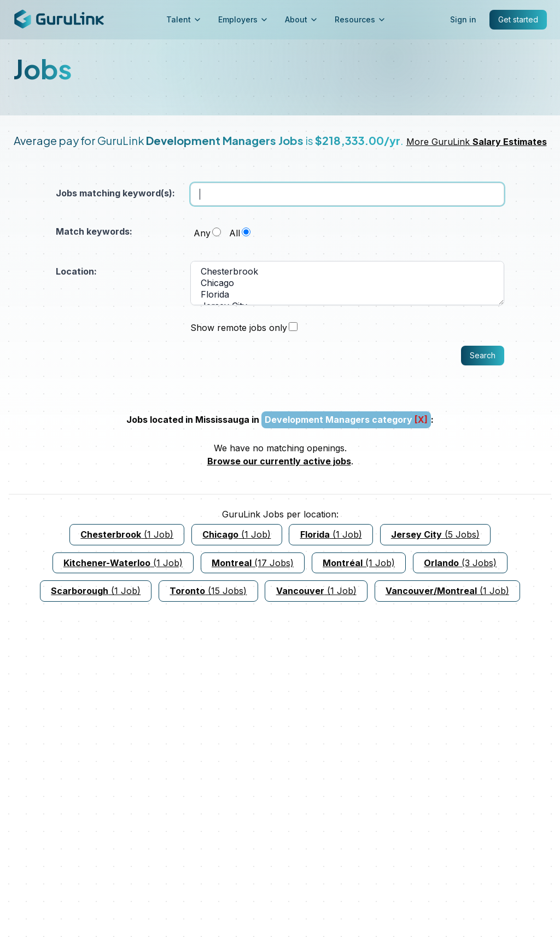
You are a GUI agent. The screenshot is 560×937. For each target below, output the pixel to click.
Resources (360, 19)
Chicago (347, 283)
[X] (421, 420)
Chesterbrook (347, 272)
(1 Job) (127, 534)
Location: (76, 271)
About (301, 19)
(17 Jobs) (253, 563)
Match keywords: (94, 231)
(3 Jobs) (460, 563)
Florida (347, 295)
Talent (183, 19)
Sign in (463, 19)
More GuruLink (477, 142)
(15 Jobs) (208, 591)
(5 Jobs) (435, 534)
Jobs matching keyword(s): (115, 193)
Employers (243, 19)
